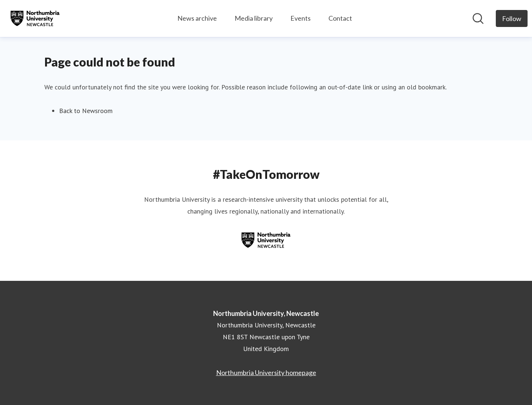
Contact (340, 18)
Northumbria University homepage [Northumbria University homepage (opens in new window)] (266, 372)
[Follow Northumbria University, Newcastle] (512, 18)
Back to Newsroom (86, 111)
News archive (197, 18)
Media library (254, 18)
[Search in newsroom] (478, 18)
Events (301, 18)
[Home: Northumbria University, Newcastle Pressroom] (35, 18)
